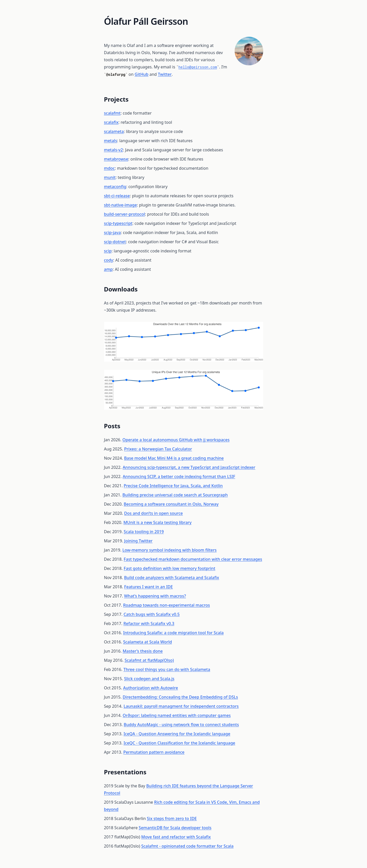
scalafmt (112, 113)
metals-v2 (113, 150)
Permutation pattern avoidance (154, 752)
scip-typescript (118, 223)
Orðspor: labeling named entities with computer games (177, 715)
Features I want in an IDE (149, 587)
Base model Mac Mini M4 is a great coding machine (174, 458)
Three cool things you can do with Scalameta (167, 669)
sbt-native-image (121, 205)
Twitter (165, 74)
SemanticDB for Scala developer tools (175, 828)
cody (109, 260)
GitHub (142, 74)
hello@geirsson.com (198, 67)
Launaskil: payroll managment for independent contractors (181, 706)
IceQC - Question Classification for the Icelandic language (179, 743)
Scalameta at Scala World (148, 642)
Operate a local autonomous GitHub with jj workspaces (176, 440)
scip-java (112, 233)
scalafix (111, 122)
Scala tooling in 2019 (144, 532)
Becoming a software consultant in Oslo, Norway (171, 504)
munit (110, 177)
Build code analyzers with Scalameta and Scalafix (172, 578)
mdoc (110, 168)
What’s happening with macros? (155, 596)
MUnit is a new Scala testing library (157, 522)
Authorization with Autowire (151, 688)
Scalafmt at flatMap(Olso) (149, 660)
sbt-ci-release (117, 196)
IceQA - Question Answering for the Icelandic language (177, 734)
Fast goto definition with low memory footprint (169, 568)
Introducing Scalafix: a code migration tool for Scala (173, 633)
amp (108, 269)
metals (111, 141)
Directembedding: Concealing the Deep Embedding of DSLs (180, 697)
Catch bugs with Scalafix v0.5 (151, 614)
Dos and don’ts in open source (154, 513)
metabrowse (116, 159)
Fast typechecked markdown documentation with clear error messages (193, 559)
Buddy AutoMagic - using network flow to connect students (181, 725)
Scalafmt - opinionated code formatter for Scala (187, 846)
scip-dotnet (115, 242)
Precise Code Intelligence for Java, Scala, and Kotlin (173, 486)
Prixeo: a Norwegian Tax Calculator (158, 449)
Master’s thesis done (143, 651)
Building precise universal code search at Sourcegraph (175, 495)
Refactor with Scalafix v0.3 (149, 624)
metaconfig (115, 187)
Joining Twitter (138, 541)
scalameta (114, 131)
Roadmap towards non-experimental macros (167, 605)
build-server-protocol (125, 214)
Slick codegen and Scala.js (149, 679)
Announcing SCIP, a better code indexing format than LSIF (179, 476)
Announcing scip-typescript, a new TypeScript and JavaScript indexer (189, 467)
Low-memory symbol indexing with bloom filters (169, 550)
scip (108, 251)
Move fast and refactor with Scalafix (176, 837)
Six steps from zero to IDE (172, 818)
